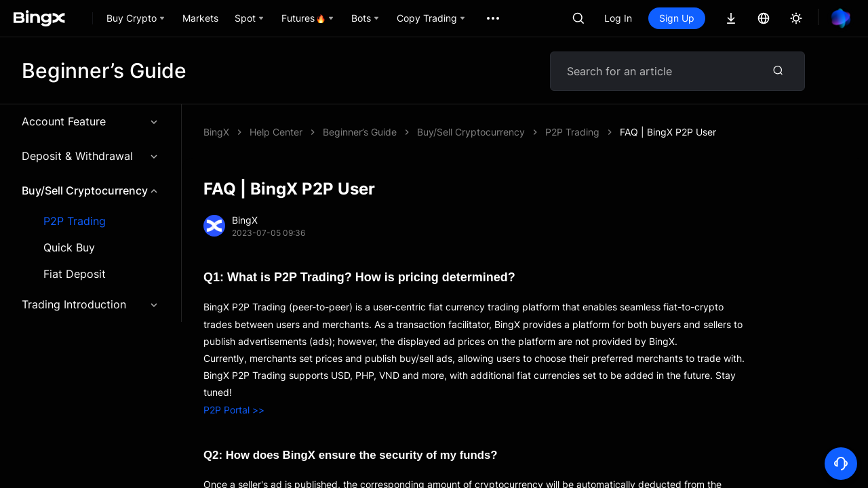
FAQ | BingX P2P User (668, 132)
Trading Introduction (91, 304)
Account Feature (91, 121)
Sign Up (677, 18)
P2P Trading (75, 221)
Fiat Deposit (75, 274)
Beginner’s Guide (360, 132)
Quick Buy (69, 248)
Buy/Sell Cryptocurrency (91, 190)
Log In (618, 18)
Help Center (276, 132)
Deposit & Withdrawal (91, 156)
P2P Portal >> (234, 410)
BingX (216, 132)
